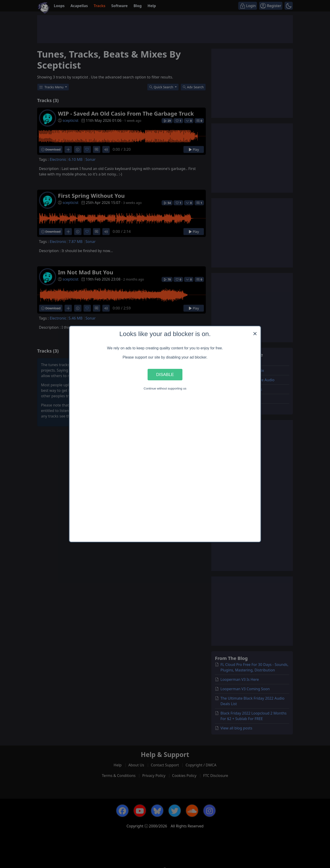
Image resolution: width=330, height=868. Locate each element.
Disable (165, 374)
